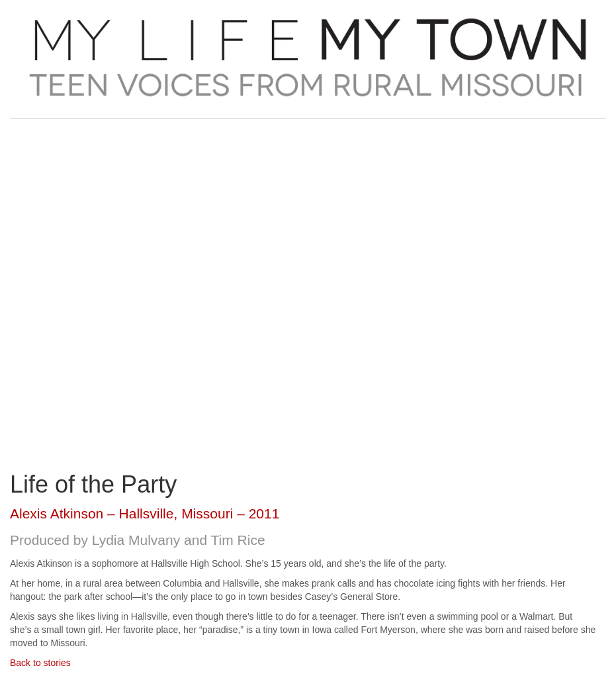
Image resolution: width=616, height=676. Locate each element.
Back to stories (40, 663)
